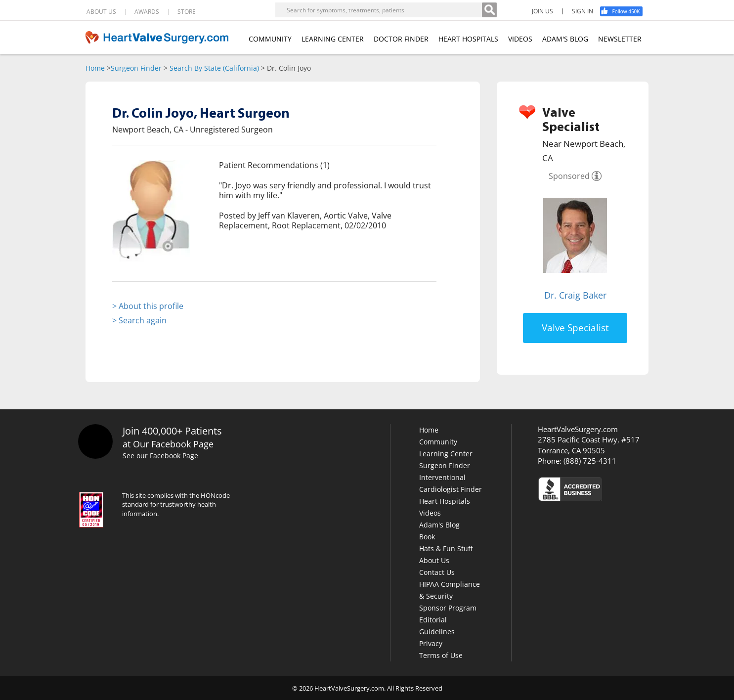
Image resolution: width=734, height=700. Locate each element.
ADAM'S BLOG (565, 39)
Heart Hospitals (445, 501)
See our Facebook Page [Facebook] (162, 456)
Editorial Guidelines (437, 626)
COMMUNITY (270, 39)
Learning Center (446, 454)
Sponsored (569, 176)
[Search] (489, 10)
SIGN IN (583, 11)
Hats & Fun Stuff (446, 548)
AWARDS (147, 12)
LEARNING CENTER (333, 39)
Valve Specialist (575, 328)
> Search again (139, 320)
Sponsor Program (448, 608)
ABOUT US (101, 12)
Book (427, 537)
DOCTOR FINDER (401, 39)
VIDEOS (520, 39)
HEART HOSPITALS (468, 39)
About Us (434, 560)
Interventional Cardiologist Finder (451, 483)
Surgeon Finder (136, 68)
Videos (430, 513)
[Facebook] (625, 11)
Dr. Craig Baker (575, 295)
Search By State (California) (214, 68)
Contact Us (437, 572)
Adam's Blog (439, 525)
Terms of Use (441, 655)
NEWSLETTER (620, 39)
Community (438, 442)
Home (95, 68)
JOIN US (542, 11)
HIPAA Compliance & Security (450, 590)
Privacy (431, 643)
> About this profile (148, 306)
